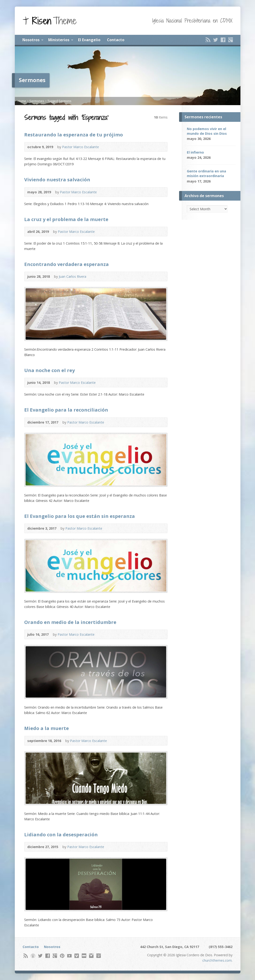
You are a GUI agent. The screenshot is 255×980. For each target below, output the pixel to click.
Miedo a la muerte (47, 728)
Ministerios (59, 40)
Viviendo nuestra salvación (57, 179)
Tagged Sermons (59, 101)
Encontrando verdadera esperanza (67, 264)
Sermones (37, 101)
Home (22, 101)
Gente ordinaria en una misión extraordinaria (206, 173)
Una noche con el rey (49, 370)
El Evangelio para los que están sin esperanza (80, 516)
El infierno (195, 152)
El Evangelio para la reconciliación (66, 410)
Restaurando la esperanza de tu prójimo (74, 135)
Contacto (116, 40)
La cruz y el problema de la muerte (66, 219)
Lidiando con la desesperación (61, 834)
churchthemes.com (217, 960)
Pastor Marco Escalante (80, 147)
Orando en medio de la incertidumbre (70, 622)
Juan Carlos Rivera (73, 276)
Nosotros (31, 40)
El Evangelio (89, 40)
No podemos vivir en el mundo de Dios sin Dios (207, 131)
